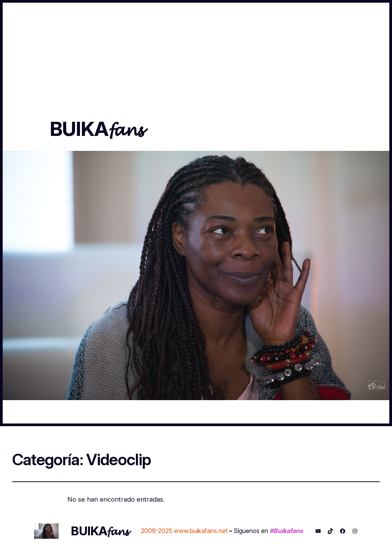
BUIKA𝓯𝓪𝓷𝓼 (96, 129)
